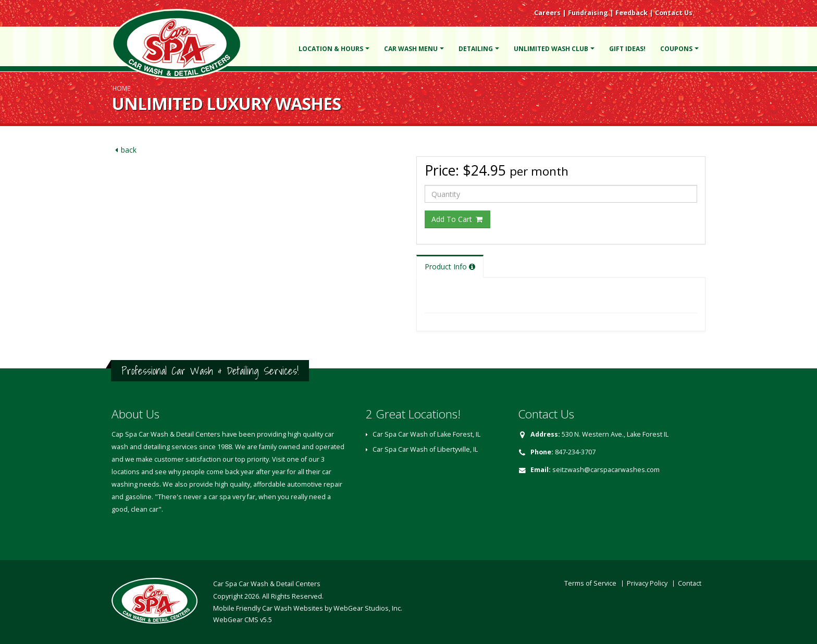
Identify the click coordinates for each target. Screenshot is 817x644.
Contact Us (674, 13)
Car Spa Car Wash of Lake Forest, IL (426, 434)
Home (121, 88)
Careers (547, 13)
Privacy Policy (647, 583)
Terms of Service (590, 583)
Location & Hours (331, 49)
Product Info (450, 267)
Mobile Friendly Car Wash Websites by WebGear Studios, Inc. (308, 608)
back (124, 150)
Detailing (476, 49)
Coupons (676, 49)
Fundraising (588, 13)
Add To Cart (457, 219)
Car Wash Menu (411, 49)
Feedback (632, 13)
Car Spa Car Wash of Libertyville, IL (425, 449)
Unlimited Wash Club (551, 49)
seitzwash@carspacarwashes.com (606, 470)
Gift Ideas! (627, 49)
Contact (690, 583)
